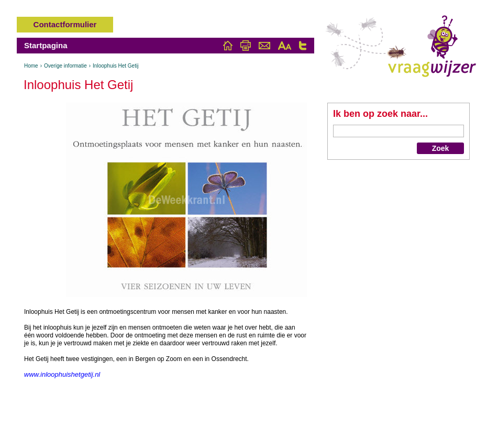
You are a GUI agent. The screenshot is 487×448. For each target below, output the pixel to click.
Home (31, 66)
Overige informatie (65, 66)
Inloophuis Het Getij (115, 66)
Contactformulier (65, 24)
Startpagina (46, 45)
